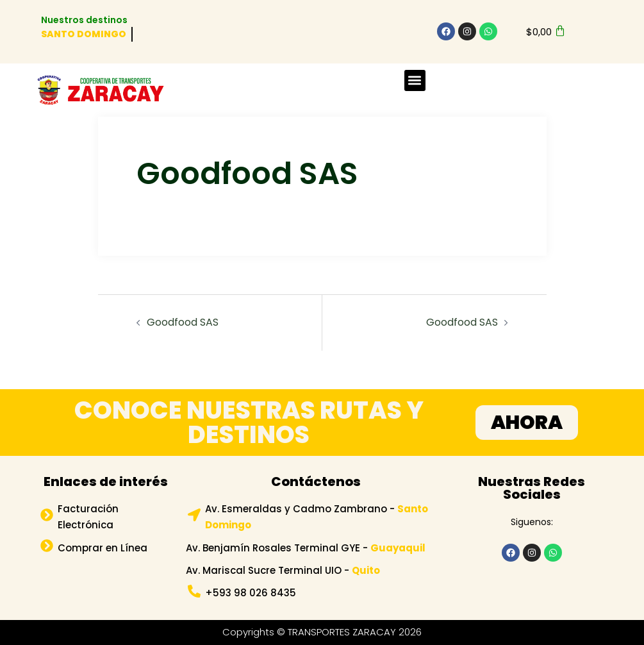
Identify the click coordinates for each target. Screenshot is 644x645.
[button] (415, 80)
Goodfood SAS (183, 322)
